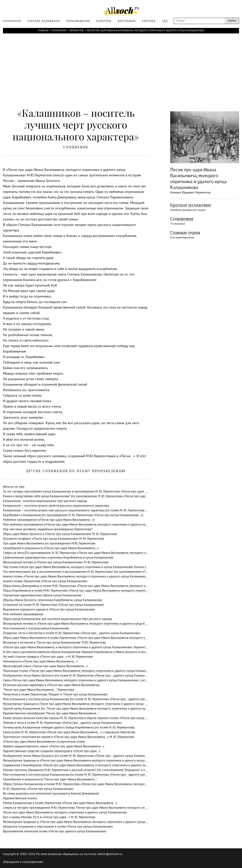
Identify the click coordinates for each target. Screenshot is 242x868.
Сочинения (59, 31)
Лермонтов (76, 31)
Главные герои (185, 233)
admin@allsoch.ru (110, 854)
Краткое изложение (191, 205)
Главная (43, 31)
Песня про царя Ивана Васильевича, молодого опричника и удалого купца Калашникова (145, 31)
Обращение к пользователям (23, 862)
